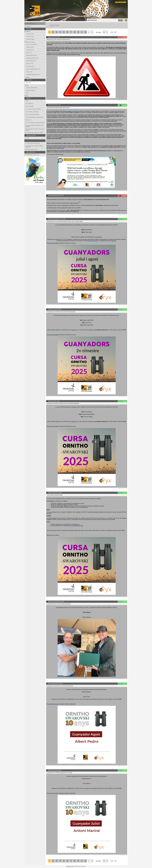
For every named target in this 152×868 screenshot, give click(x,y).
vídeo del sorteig (75, 203)
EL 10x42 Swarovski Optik (76, 526)
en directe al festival (93, 241)
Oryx (78, 524)
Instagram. (114, 241)
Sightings (28, 31)
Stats (27, 96)
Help (26, 85)
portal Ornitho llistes (53, 243)
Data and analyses (30, 42)
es (121, 20)
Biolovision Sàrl (70, 866)
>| (85, 32)
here (62, 154)
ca (119, 20)
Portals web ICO (120, 2)
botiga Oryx (99, 237)
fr (126, 20)
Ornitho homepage (30, 24)
